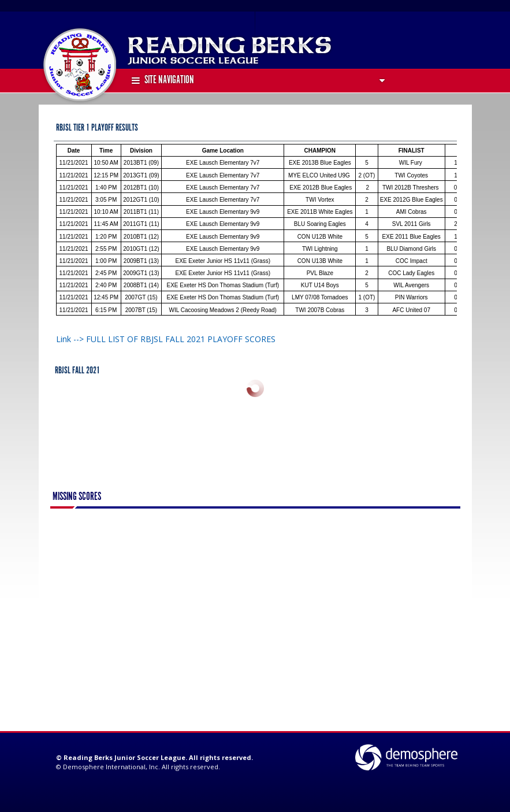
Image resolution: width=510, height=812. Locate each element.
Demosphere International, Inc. (111, 767)
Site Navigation (163, 81)
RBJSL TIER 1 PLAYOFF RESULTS (97, 128)
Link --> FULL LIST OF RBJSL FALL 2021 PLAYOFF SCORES (166, 339)
